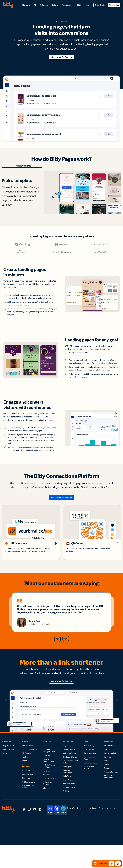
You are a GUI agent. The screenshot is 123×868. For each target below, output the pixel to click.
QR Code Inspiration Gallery (71, 787)
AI (35, 5)
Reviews (107, 793)
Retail (45, 771)
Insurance (47, 799)
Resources (66, 5)
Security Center (69, 809)
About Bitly (108, 771)
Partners (108, 782)
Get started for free (60, 58)
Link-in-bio (26, 796)
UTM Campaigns (28, 807)
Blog (65, 771)
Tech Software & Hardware (49, 791)
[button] (57, 662)
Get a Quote (100, 5)
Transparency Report (89, 792)
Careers (107, 774)
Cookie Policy (89, 774)
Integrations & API (9, 771)
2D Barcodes (27, 778)
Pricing (55, 5)
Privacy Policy (89, 771)
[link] (24, 834)
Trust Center (68, 805)
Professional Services (47, 808)
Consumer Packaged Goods (49, 775)
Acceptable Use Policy (90, 783)
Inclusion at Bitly (110, 778)
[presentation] (66, 220)
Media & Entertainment (48, 785)
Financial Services (50, 803)
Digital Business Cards (28, 812)
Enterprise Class (8, 774)
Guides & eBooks (69, 774)
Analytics (26, 782)
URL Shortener (28, 771)
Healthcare (47, 796)
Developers (67, 791)
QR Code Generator (30, 774)
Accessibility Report (112, 797)
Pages (24, 786)
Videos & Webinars (70, 778)
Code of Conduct (90, 788)
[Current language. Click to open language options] (81, 5)
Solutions (44, 5)
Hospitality (47, 780)
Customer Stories (70, 782)
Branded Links (28, 799)
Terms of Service (90, 778)
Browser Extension (70, 812)
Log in (89, 5)
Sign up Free (114, 5)
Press (106, 786)
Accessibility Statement (109, 802)
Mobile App (67, 816)
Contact (107, 789)
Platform (26, 5)
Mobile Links (27, 803)
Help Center (68, 801)
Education (47, 813)
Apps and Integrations (68, 796)
